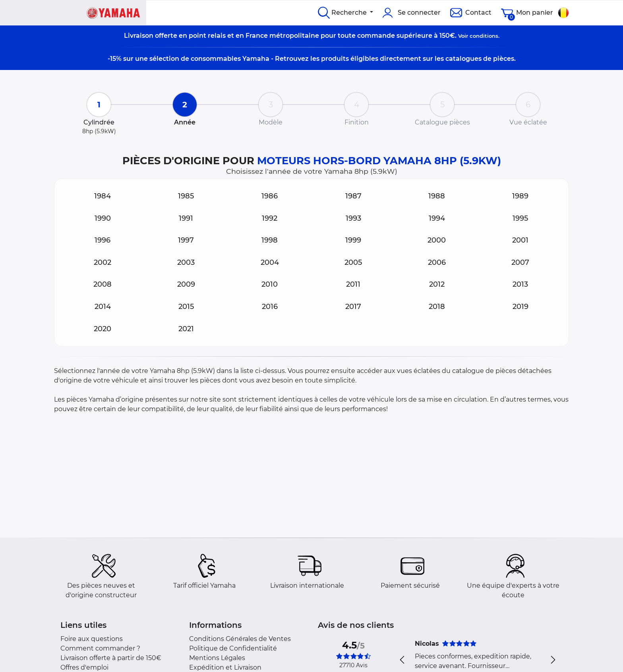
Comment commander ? (100, 648)
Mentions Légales (217, 658)
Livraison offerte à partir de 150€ (111, 658)
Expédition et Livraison (225, 667)
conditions (484, 36)
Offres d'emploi (84, 667)
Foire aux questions (92, 639)
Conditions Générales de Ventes (240, 639)
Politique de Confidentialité (233, 648)
